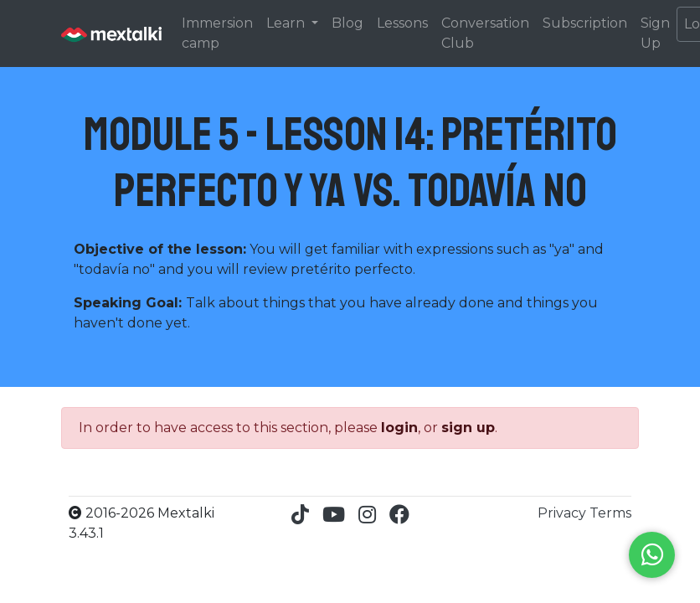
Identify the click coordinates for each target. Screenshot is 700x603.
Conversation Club (485, 33)
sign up (468, 428)
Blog (347, 23)
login (399, 428)
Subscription (585, 23)
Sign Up (655, 33)
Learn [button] (287, 23)
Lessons (402, 23)
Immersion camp (217, 33)
